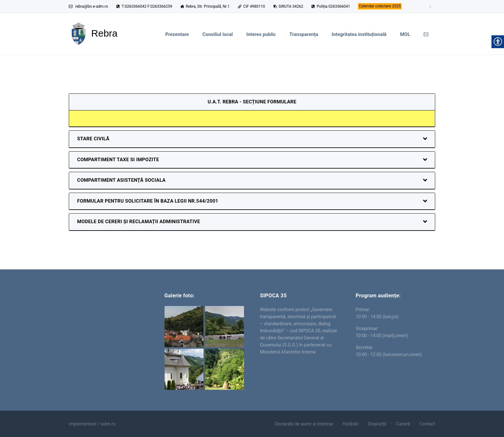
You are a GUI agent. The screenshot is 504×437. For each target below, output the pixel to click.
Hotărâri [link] (351, 424)
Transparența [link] (304, 34)
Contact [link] (427, 424)
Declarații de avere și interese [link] (304, 424)
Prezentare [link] (177, 34)
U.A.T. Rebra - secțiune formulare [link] (252, 102)
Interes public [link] (261, 34)
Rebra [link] (109, 316)
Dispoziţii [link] (377, 424)
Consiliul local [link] (218, 34)
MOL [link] (405, 34)
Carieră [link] (403, 424)
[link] (380, 6)
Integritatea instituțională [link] (359, 34)
